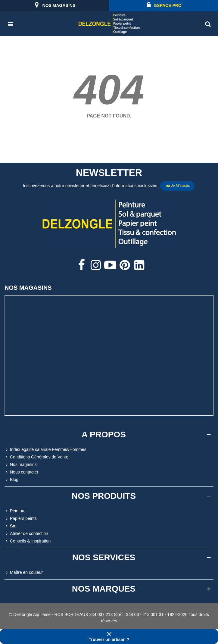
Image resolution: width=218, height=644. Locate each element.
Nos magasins (21, 465)
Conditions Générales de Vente (36, 457)
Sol (11, 526)
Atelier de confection (26, 534)
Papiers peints (21, 519)
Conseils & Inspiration (28, 541)
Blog (11, 480)
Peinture (15, 511)
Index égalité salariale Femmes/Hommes (45, 450)
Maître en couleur (24, 572)
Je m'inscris (178, 186)
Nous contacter (21, 472)
